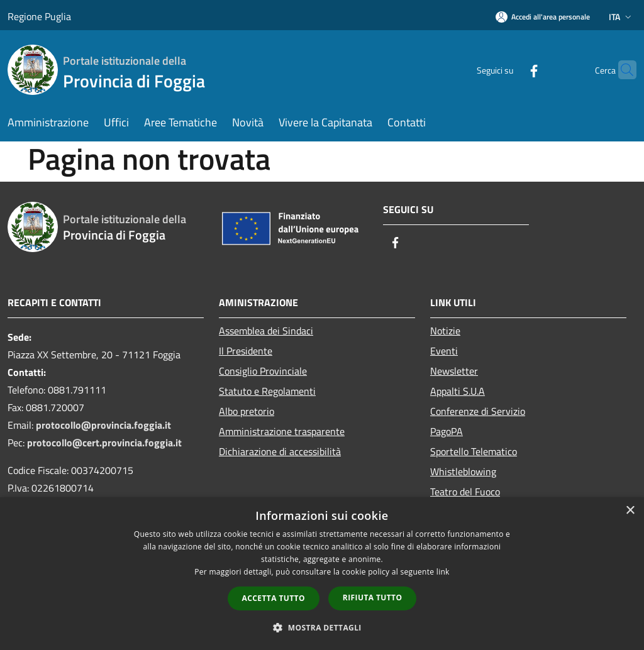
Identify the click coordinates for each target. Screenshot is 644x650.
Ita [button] (621, 17)
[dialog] (322, 574)
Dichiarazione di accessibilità (280, 451)
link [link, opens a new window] (443, 572)
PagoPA (447, 431)
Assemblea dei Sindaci (266, 331)
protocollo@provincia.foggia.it (103, 425)
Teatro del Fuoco (465, 492)
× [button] (630, 511)
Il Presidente (246, 351)
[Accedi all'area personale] (543, 17)
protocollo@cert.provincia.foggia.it (104, 443)
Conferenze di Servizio (478, 411)
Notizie (445, 331)
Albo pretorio (247, 411)
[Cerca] (621, 70)
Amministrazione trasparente (282, 431)
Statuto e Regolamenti (267, 391)
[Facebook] (509, 69)
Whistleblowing (463, 471)
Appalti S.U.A (458, 391)
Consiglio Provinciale (263, 371)
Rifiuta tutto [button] (373, 598)
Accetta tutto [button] (274, 598)
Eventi (444, 351)
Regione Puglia (39, 16)
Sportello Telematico (474, 451)
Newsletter (454, 371)
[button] (322, 627)
